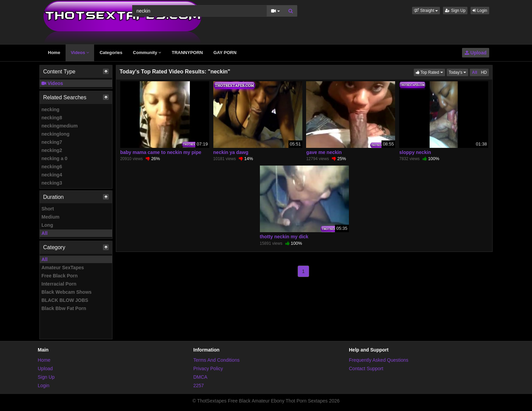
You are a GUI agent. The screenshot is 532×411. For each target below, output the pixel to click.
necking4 (52, 175)
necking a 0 (54, 158)
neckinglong (55, 134)
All (45, 233)
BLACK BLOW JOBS (65, 300)
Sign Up (455, 11)
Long (47, 225)
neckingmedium (60, 126)
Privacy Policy (208, 369)
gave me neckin (324, 152)
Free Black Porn (60, 276)
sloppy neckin (415, 152)
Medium (50, 217)
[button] (426, 11)
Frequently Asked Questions (379, 360)
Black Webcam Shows (67, 292)
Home (54, 53)
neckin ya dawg (231, 152)
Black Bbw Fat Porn (64, 308)
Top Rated (430, 72)
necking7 (52, 142)
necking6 (52, 167)
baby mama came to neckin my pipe (161, 152)
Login (480, 11)
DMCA (200, 377)
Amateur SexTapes (63, 268)
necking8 (52, 118)
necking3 (52, 183)
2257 (199, 386)
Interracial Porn (59, 284)
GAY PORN (225, 53)
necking (50, 109)
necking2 (52, 150)
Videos (80, 53)
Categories (111, 53)
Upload (476, 53)
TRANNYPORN (187, 53)
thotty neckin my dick (284, 237)
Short (48, 209)
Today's (459, 72)
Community (147, 53)
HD (484, 72)
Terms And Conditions (216, 360)
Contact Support (366, 369)
